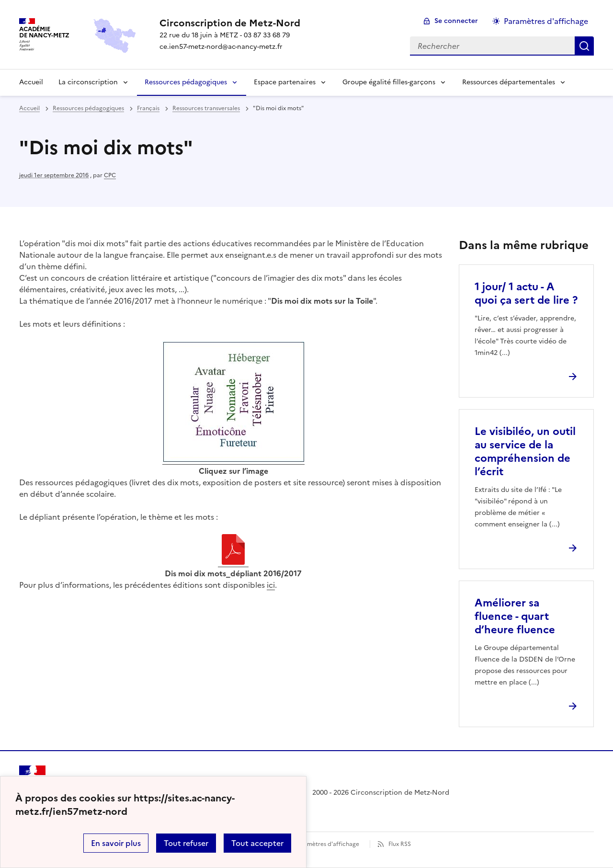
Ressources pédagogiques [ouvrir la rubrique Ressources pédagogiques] (88, 108)
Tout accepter (257, 843)
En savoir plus (116, 843)
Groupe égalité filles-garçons (389, 82)
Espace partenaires (285, 82)
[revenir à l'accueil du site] (230, 23)
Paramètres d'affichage (327, 844)
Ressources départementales (509, 82)
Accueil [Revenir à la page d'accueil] (31, 82)
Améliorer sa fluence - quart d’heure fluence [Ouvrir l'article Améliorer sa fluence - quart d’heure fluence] (515, 616)
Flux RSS (400, 844)
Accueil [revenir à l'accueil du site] (29, 108)
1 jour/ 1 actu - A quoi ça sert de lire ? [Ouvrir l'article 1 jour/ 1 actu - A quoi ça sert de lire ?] (526, 293)
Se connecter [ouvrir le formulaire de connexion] (456, 21)
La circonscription (88, 82)
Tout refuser (186, 843)
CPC (110, 175)
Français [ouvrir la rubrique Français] (148, 108)
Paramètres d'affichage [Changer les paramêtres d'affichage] (546, 21)
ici (271, 585)
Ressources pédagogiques (186, 82)
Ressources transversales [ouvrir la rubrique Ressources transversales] (206, 108)
